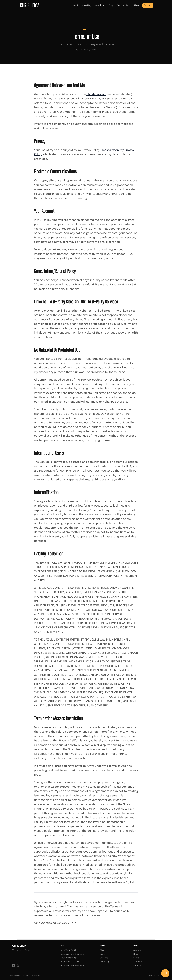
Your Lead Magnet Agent (72, 966)
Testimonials (123, 5)
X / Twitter (138, 962)
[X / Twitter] (18, 966)
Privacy (152, 976)
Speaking (87, 5)
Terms (159, 976)
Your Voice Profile (69, 950)
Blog (111, 5)
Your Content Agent (70, 958)
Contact (148, 5)
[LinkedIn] (14, 966)
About (137, 5)
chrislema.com (96, 94)
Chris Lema (19, 946)
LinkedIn (137, 958)
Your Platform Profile (70, 962)
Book (76, 5)
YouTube (137, 966)
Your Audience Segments (73, 954)
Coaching (100, 5)
